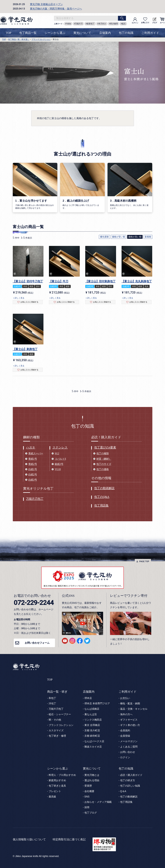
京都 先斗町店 (92, 730)
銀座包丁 (91, 24)
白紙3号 (33, 480)
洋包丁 (52, 704)
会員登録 (125, 736)
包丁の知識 (126, 33)
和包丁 (52, 698)
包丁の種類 (103, 453)
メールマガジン (129, 741)
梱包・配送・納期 (130, 704)
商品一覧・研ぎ (57, 692)
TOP (8, 33)
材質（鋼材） (104, 459)
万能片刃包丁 (35, 499)
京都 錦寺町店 (92, 736)
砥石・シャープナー (60, 714)
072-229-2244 (34, 603)
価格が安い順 (119, 237)
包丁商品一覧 (28, 33)
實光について (82, 33)
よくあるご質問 (129, 747)
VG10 (58, 469)
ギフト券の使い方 (130, 725)
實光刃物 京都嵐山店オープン (46, 4)
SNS (87, 797)
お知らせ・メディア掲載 (98, 802)
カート (162, 20)
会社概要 (89, 791)
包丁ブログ (91, 813)
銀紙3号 (59, 464)
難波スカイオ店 (93, 747)
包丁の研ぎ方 (128, 780)
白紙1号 (33, 469)
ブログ (155, 20)
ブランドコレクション (41, 39)
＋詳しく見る (19, 298)
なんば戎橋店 (92, 709)
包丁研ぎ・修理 (57, 736)
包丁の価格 (103, 469)
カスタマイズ (56, 730)
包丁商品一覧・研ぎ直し (19, 39)
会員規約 (125, 730)
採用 (87, 807)
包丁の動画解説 (104, 488)
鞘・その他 (55, 720)
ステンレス (60, 447)
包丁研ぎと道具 (57, 786)
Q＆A (123, 791)
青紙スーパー (36, 453)
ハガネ (31, 447)
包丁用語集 (101, 505)
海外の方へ (126, 714)
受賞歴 (88, 786)
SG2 (57, 453)
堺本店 (88, 698)
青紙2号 (33, 464)
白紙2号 (33, 475)
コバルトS (60, 459)
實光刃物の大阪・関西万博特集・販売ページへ (56, 9)
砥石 (124, 24)
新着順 (148, 237)
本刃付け (102, 24)
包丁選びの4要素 (105, 447)
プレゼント (55, 791)
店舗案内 (105, 33)
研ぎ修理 (114, 24)
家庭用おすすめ (57, 780)
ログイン (135, 21)
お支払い (125, 698)
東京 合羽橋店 (92, 725)
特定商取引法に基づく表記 (69, 839)
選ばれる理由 (92, 780)
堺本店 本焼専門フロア (97, 704)
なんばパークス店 (94, 741)
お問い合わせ (128, 752)
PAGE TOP (144, 561)
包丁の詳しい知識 (130, 786)
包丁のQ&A (102, 497)
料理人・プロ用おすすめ (62, 775)
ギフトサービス (129, 720)
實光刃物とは (92, 775)
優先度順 (104, 237)
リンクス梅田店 (93, 720)
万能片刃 (79, 24)
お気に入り (145, 20)
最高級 (52, 797)
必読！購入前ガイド (131, 775)
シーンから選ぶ (55, 33)
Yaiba (69, 24)
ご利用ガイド (150, 33)
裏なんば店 (91, 714)
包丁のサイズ (104, 464)
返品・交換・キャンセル (134, 709)
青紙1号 (33, 459)
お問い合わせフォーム (37, 643)
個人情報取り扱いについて (29, 839)
